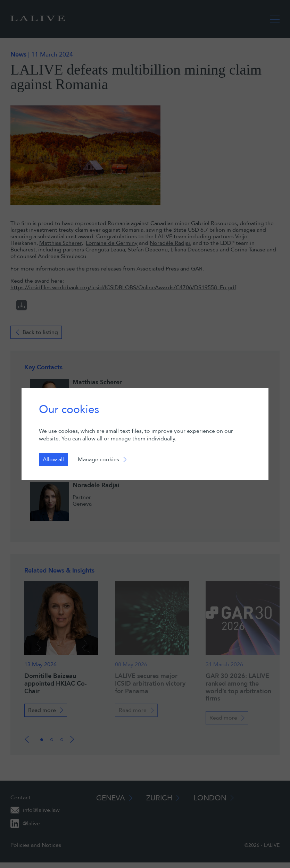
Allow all (53, 459)
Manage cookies (98, 459)
